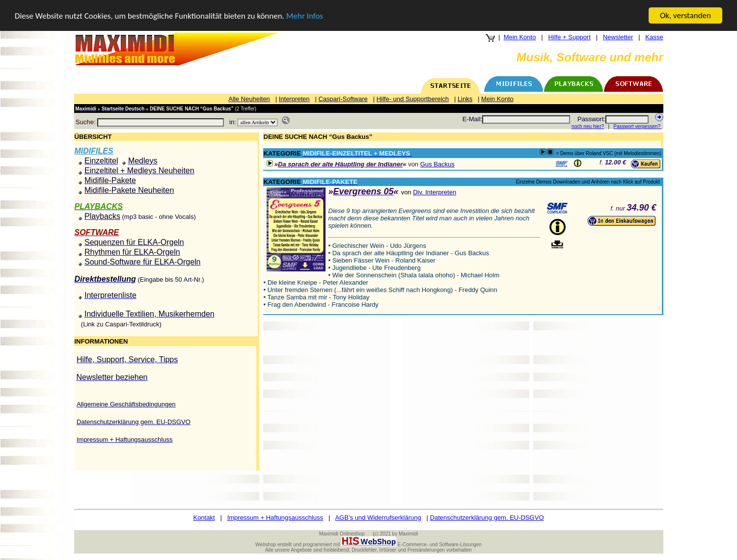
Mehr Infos (305, 16)
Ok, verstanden (685, 15)
